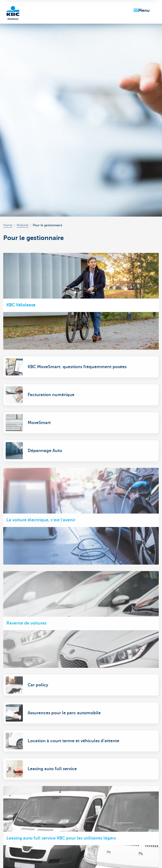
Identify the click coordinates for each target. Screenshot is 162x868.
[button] (141, 10)
